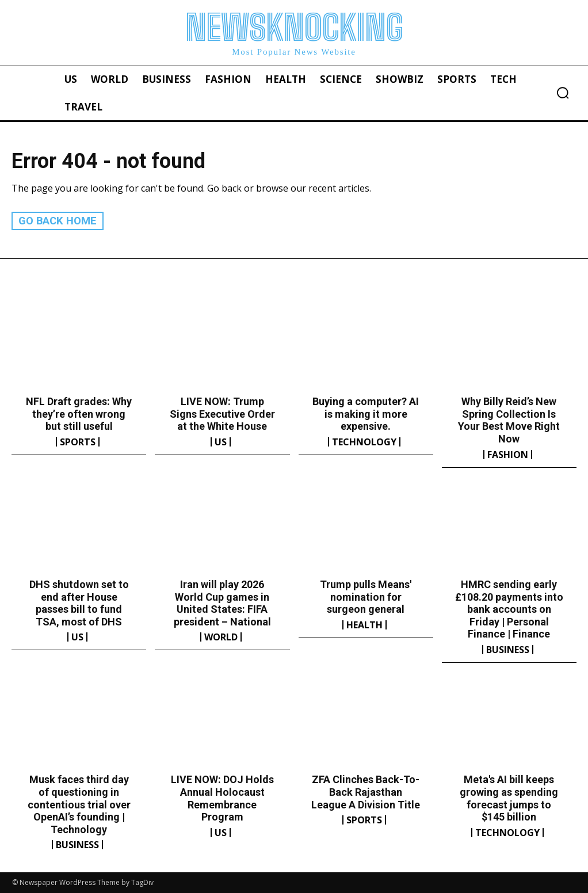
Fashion (508, 454)
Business (508, 650)
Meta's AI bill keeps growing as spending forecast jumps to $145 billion (509, 798)
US (221, 442)
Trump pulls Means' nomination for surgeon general (366, 597)
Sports (78, 442)
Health (364, 624)
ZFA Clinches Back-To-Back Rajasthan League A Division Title (366, 792)
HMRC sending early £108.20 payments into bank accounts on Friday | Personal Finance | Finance (509, 609)
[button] (563, 93)
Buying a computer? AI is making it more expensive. (366, 414)
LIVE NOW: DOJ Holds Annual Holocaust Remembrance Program (222, 798)
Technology (364, 442)
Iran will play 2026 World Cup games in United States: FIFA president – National (222, 603)
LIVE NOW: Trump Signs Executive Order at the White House (222, 414)
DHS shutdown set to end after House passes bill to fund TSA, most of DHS (79, 603)
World (221, 637)
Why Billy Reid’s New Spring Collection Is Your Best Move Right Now (509, 420)
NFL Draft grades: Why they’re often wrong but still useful (79, 414)
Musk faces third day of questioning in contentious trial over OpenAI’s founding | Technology (79, 804)
